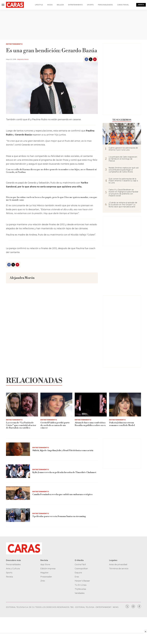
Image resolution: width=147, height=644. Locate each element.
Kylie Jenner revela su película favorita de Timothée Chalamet (64, 472)
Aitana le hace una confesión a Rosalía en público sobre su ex (90, 424)
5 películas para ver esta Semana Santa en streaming (59, 516)
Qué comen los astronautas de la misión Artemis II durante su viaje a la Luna (123, 181)
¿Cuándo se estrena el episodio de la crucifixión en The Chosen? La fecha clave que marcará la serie (123, 205)
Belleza (60, 5)
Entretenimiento (75, 5)
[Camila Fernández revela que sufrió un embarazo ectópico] (18, 493)
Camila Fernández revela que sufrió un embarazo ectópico (62, 494)
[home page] (17, 5)
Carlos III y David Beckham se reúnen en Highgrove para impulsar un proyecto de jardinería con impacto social (123, 193)
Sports (90, 5)
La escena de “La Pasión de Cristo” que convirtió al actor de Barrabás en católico (21, 425)
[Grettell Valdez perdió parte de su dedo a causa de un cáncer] (56, 405)
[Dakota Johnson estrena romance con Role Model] (125, 405)
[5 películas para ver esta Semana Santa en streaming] (18, 515)
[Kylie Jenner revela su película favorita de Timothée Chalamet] (18, 471)
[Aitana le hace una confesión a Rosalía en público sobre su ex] (91, 405)
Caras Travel (123, 5)
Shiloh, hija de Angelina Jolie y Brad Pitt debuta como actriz (63, 450)
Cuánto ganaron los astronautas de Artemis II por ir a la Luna (123, 149)
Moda (50, 5)
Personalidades (105, 5)
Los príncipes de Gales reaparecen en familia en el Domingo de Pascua (123, 159)
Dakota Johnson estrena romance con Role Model (122, 424)
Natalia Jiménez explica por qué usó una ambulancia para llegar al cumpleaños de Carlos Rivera (124, 170)
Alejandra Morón (23, 59)
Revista (141, 5)
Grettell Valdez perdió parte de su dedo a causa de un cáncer (55, 425)
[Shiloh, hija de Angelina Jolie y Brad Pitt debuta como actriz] (18, 449)
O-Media (79, 560)
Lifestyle (39, 5)
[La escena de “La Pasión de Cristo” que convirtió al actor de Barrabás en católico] (22, 405)
